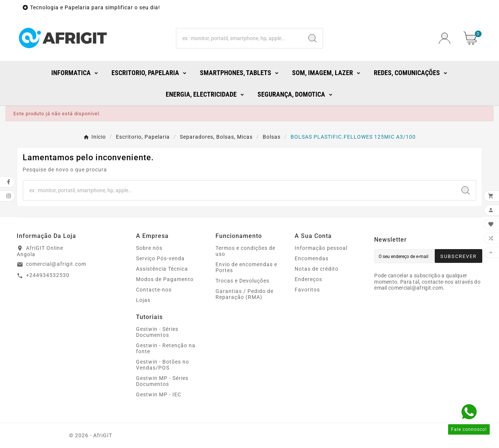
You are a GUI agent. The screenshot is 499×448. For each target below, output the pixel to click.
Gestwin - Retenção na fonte (166, 348)
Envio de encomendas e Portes (246, 267)
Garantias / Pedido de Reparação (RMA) (244, 294)
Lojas (143, 300)
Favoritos (307, 290)
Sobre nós (149, 248)
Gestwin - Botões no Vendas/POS (163, 365)
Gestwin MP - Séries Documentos (162, 381)
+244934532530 (48, 275)
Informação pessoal (321, 248)
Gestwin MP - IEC (159, 394)
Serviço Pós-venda (160, 258)
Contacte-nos (154, 290)
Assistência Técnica (162, 269)
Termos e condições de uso (245, 251)
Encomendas (312, 258)
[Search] (240, 38)
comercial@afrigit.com (56, 264)
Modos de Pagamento (165, 279)
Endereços (308, 279)
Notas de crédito (317, 269)
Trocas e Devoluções (242, 281)
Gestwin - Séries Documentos (157, 332)
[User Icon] (447, 38)
